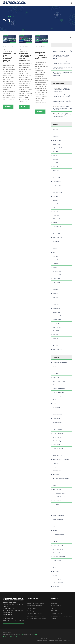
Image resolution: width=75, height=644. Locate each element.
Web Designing (57, 579)
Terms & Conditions (57, 613)
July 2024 (56, 200)
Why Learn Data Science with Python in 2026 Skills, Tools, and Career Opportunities (63, 74)
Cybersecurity (7, 51)
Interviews (56, 482)
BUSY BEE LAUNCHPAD (58, 392)
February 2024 (57, 219)
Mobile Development (58, 516)
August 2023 (56, 241)
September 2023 (57, 238)
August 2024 (56, 196)
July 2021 (55, 335)
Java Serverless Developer (35, 606)
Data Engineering (58, 415)
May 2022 (56, 297)
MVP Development (58, 523)
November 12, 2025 (8, 46)
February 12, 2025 (24, 46)
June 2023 (56, 249)
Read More (8, 107)
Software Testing (58, 560)
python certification (58, 549)
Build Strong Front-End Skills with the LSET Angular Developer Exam (25, 57)
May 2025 (56, 163)
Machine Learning (58, 508)
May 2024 (56, 208)
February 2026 (57, 137)
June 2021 (56, 338)
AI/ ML (55, 366)
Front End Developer (58, 448)
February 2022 (57, 308)
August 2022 (56, 286)
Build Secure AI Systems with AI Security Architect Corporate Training (61, 57)
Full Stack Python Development (61, 460)
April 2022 (56, 301)
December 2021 (57, 316)
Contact (53, 619)
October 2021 (57, 323)
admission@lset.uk (8, 617)
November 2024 (57, 185)
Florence (9, 48)
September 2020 (57, 350)
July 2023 (56, 245)
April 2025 (56, 167)
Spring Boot (56, 564)
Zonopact (34, 635)
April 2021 (55, 346)
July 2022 (56, 290)
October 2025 (57, 144)
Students (55, 568)
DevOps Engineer (58, 422)
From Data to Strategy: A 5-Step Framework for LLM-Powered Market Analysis (63, 102)
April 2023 (56, 256)
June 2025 (56, 159)
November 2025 (57, 140)
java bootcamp (57, 489)
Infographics (56, 467)
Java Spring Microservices (34, 611)
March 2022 (56, 305)
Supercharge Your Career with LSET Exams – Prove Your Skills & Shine (41, 56)
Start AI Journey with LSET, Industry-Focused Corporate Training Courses (63, 51)
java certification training (60, 493)
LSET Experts (56, 504)
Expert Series (56, 445)
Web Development (58, 583)
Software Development (59, 557)
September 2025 (57, 148)
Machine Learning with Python (36, 616)
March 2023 (56, 260)
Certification (23, 51)
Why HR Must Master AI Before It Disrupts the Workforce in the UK (61, 63)
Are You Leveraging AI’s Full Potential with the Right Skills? (62, 68)
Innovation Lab (57, 471)
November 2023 (57, 230)
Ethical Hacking (57, 441)
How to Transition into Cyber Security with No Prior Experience (62, 96)
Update (55, 575)
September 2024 (57, 193)
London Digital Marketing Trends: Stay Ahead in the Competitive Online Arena (62, 115)
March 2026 (56, 133)
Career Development (59, 396)
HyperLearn (56, 463)
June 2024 (56, 204)
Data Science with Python (34, 613)
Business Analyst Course (59, 381)
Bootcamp (56, 374)
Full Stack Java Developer (60, 456)
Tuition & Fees (55, 611)
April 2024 (56, 211)
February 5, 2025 (40, 46)
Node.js (55, 530)
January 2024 (57, 223)
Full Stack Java (31, 608)
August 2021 (56, 331)
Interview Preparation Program (61, 478)
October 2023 (57, 234)
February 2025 (57, 174)
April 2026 (56, 129)
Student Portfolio (56, 606)
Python (55, 542)
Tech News (56, 572)
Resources (54, 603)
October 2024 (57, 189)
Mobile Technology (58, 519)
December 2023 (57, 226)
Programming (57, 538)
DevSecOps (56, 426)
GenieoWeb (21, 635)
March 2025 (56, 170)
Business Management (59, 389)
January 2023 (57, 267)
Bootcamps (56, 377)
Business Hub (56, 385)
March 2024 (56, 215)
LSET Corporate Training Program (37, 619)
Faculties (54, 608)
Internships (56, 474)
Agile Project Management (60, 362)
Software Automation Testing (35, 603)
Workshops (56, 586)
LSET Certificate (57, 501)
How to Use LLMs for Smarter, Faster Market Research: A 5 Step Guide (63, 108)
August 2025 (56, 152)
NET (54, 527)
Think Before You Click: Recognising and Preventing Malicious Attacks (9, 58)
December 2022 (57, 271)
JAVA (54, 486)
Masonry (55, 512)
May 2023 (56, 252)
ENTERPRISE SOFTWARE (59, 437)
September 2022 (57, 282)
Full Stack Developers (59, 452)
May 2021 (55, 342)
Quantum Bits (57, 553)
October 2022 (57, 279)
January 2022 (57, 312)
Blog (6, 50)
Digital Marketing (57, 430)
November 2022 (57, 275)
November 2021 (57, 320)
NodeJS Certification (58, 534)
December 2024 (57, 182)
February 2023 (57, 264)
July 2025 (56, 155)
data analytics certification (60, 411)
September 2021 (57, 327)
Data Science (57, 418)
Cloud (55, 404)
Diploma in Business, (58, 433)
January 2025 (57, 178)
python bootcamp (58, 545)
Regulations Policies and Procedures (61, 616)
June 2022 (56, 294)
